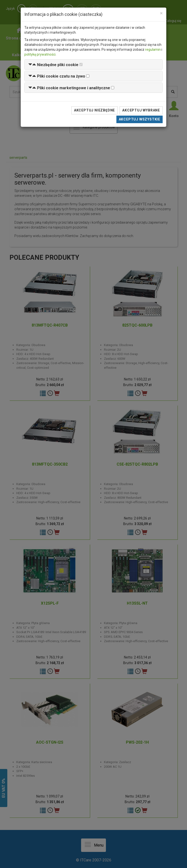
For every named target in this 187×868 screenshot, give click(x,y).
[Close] (161, 13)
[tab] (93, 65)
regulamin (153, 50)
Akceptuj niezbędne (94, 110)
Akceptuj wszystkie (140, 119)
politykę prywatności (40, 54)
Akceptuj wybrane (141, 110)
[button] (53, 65)
